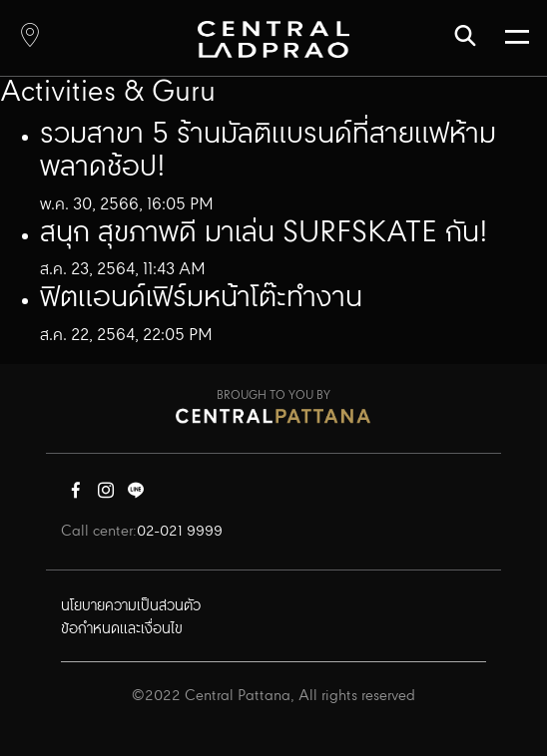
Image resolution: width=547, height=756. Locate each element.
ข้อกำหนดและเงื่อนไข (122, 629)
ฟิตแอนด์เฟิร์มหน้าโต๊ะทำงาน (201, 298)
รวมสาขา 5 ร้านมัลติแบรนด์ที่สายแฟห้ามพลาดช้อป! (268, 152)
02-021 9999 (180, 532)
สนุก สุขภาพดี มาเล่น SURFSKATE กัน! (264, 233)
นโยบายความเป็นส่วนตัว (131, 606)
